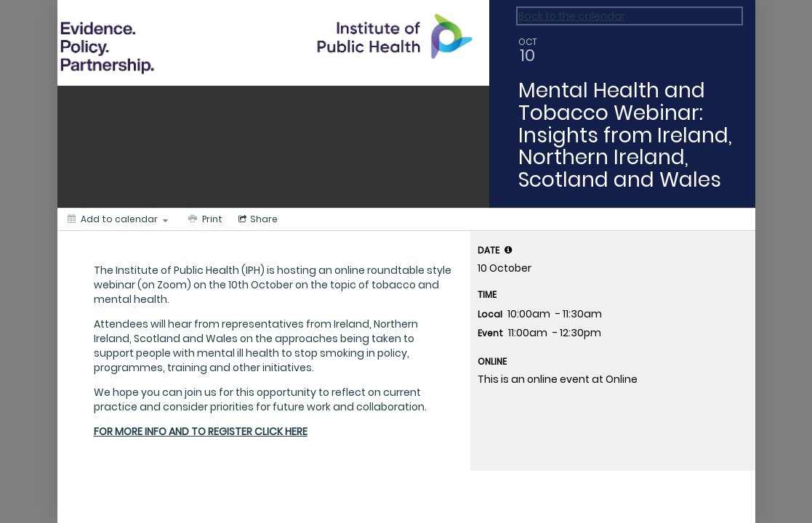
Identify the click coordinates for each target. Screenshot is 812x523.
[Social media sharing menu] (257, 219)
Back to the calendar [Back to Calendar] (572, 16)
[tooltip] (508, 250)
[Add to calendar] (118, 219)
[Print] (204, 219)
